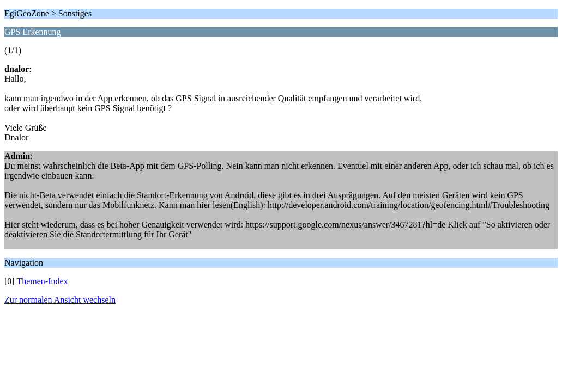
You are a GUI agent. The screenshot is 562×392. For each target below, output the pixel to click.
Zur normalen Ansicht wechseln (60, 300)
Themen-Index (42, 281)
